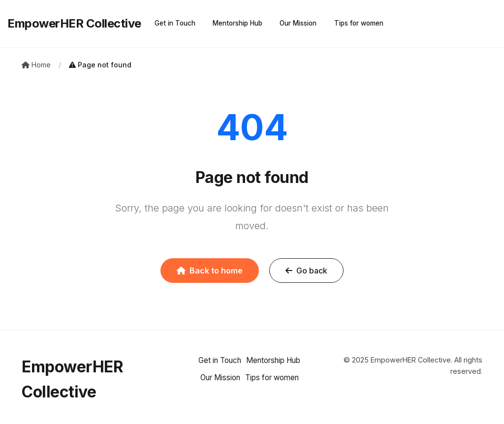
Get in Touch (175, 23)
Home (36, 65)
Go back (306, 271)
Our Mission (298, 23)
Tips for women (359, 23)
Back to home (210, 271)
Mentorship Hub (237, 23)
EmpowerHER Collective (74, 23)
